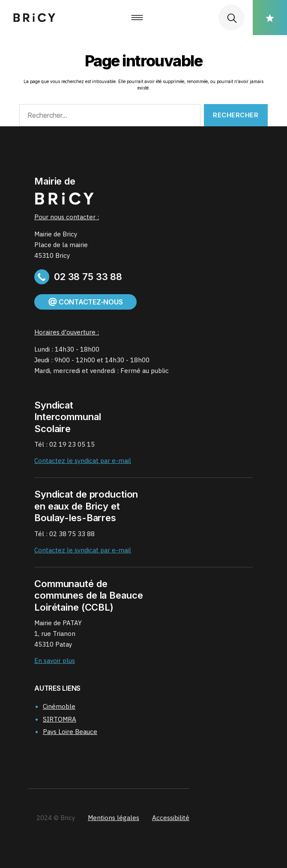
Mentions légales (114, 818)
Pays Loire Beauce (70, 732)
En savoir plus (55, 661)
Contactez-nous (85, 302)
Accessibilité (171, 818)
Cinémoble (59, 706)
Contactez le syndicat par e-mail (83, 461)
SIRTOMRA (60, 719)
